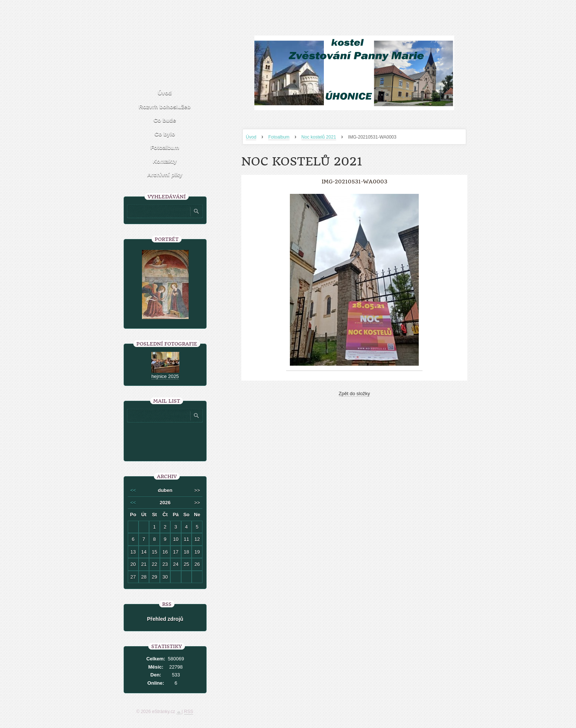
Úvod (251, 137)
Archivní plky (165, 175)
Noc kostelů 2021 (319, 137)
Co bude (165, 120)
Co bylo (165, 134)
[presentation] (181, 439)
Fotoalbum (279, 137)
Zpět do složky (354, 394)
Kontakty (165, 161)
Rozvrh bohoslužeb (165, 107)
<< (133, 490)
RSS (189, 712)
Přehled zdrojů (165, 619)
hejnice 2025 (165, 376)
